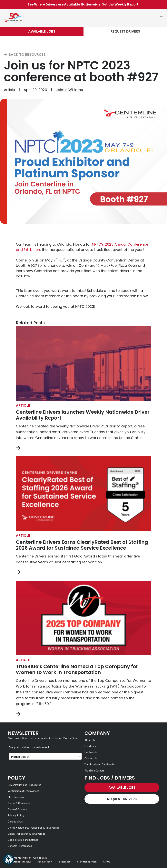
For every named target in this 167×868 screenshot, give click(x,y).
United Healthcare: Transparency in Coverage (34, 828)
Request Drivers (125, 31)
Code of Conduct (17, 810)
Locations (90, 746)
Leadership (91, 753)
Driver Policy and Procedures (25, 785)
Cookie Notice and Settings (23, 840)
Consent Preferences (20, 846)
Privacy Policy (16, 816)
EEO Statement (16, 797)
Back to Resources (25, 55)
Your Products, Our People (99, 765)
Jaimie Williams (69, 90)
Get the (121, 4)
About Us (90, 740)
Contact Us (91, 759)
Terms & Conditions (19, 803)
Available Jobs (42, 31)
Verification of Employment (23, 791)
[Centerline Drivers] (13, 18)
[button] (9, 859)
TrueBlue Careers (94, 771)
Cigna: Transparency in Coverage (27, 834)
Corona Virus (15, 822)
